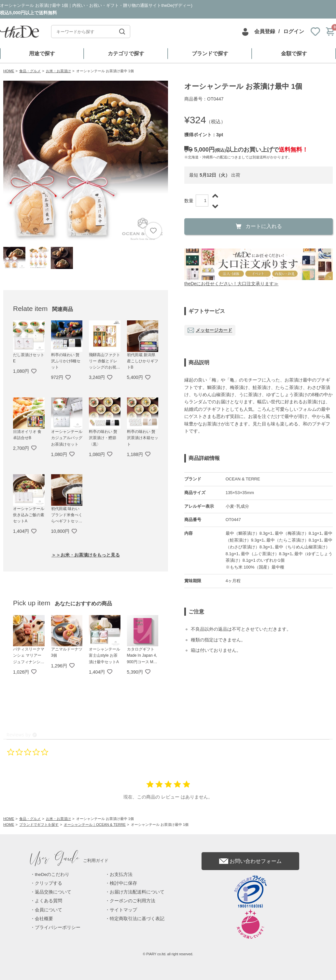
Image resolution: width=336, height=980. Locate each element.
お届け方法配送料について (137, 892)
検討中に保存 (123, 883)
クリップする (49, 883)
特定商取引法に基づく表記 (137, 919)
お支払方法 (121, 874)
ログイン (294, 31)
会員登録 (265, 31)
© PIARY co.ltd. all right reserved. (168, 954)
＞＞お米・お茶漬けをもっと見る (86, 555)
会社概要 (44, 919)
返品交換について (53, 892)
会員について (49, 910)
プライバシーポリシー (58, 927)
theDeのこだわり (52, 874)
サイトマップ (123, 910)
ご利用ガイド (69, 860)
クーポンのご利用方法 (133, 901)
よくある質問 (49, 901)
